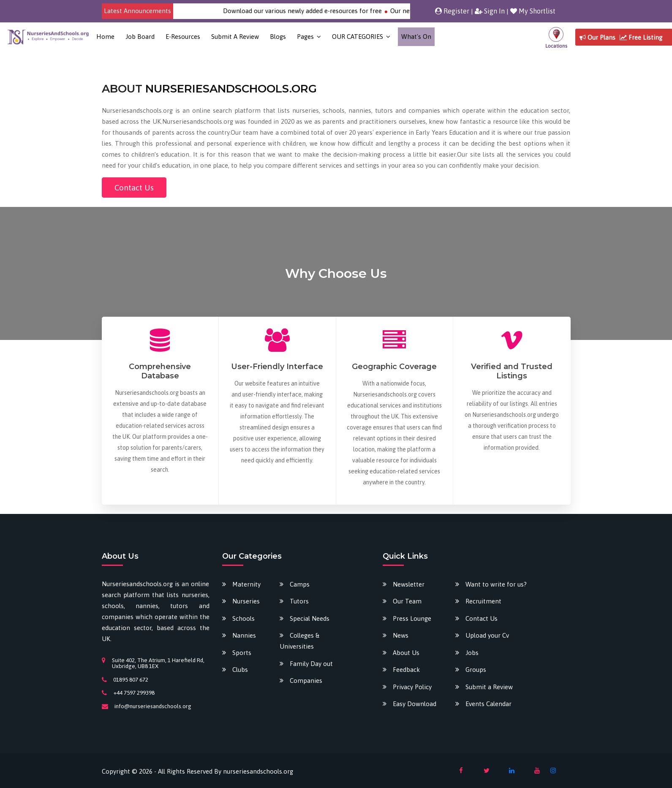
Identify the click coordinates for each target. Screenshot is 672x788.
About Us (406, 653)
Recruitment (483, 601)
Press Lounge (412, 618)
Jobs (472, 653)
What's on (416, 37)
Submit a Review (235, 37)
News (401, 635)
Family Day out (311, 664)
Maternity (246, 584)
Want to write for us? (496, 584)
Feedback (406, 670)
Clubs (240, 670)
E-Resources (183, 37)
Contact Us (134, 187)
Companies (306, 681)
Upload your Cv (487, 635)
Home (105, 37)
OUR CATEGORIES (358, 37)
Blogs (278, 37)
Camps (300, 584)
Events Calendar (488, 704)
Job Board (140, 37)
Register (452, 11)
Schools (243, 618)
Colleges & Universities (299, 641)
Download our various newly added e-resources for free (310, 11)
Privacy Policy (412, 687)
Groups (476, 670)
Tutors (299, 601)
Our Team (407, 601)
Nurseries (246, 601)
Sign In (490, 11)
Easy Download (415, 704)
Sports (242, 653)
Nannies (244, 635)
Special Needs (310, 618)
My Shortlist (533, 11)
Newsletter (409, 584)
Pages (305, 37)
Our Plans (597, 37)
